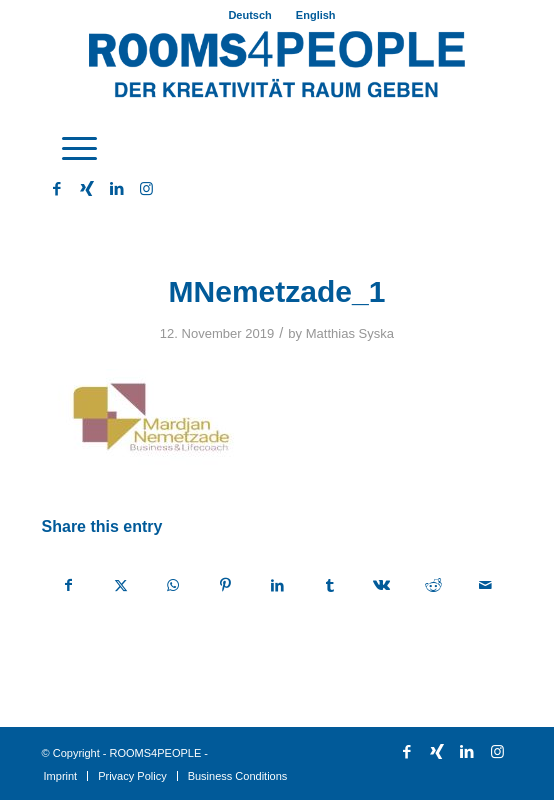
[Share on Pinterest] (225, 585)
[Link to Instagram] (147, 189)
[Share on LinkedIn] (277, 585)
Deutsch (249, 15)
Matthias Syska (350, 333)
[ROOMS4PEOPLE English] (277, 69)
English (316, 15)
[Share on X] (121, 585)
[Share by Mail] (485, 585)
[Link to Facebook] (57, 189)
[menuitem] (250, 15)
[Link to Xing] (87, 189)
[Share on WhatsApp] (173, 585)
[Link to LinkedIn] (117, 189)
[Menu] (69, 149)
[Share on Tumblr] (329, 585)
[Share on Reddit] (433, 585)
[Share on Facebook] (69, 585)
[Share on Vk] (381, 585)
